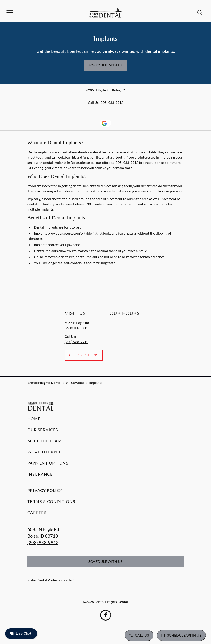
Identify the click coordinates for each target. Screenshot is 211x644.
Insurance (40, 474)
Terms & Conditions (51, 501)
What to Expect (46, 452)
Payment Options (48, 463)
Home (34, 419)
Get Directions (84, 355)
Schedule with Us (105, 65)
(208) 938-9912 (111, 102)
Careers (37, 513)
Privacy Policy (45, 490)
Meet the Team (45, 441)
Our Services (43, 430)
